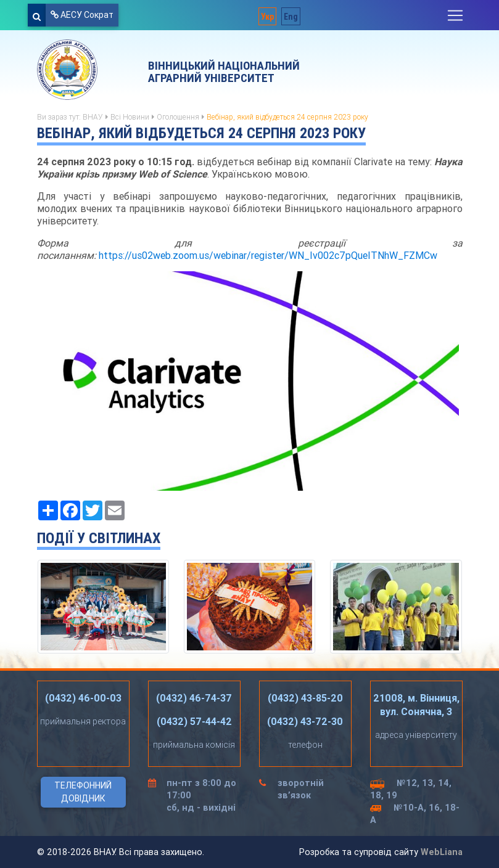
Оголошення (178, 117)
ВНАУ (93, 117)
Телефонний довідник (83, 792)
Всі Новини (130, 117)
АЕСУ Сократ (82, 15)
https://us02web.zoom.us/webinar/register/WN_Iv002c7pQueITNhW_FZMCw (268, 255)
